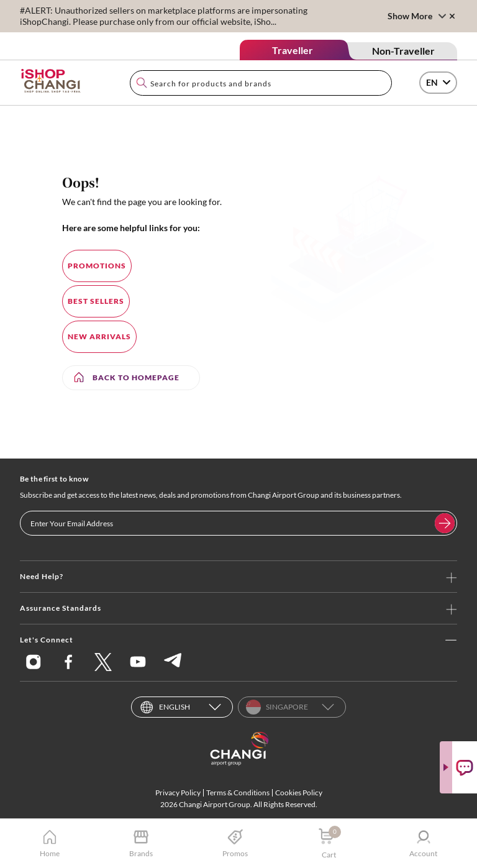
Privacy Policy (178, 793)
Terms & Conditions (238, 793)
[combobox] (261, 83)
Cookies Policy (299, 793)
